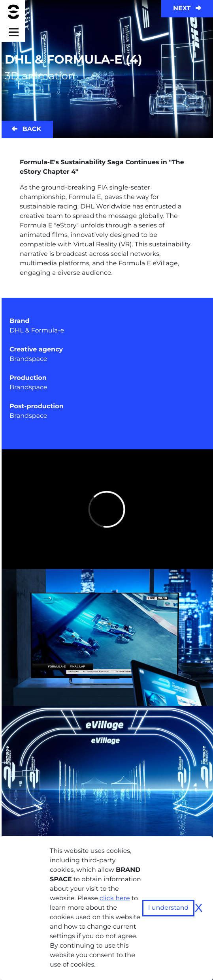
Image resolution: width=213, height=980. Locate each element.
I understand (169, 908)
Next (187, 8)
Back (26, 129)
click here (115, 898)
